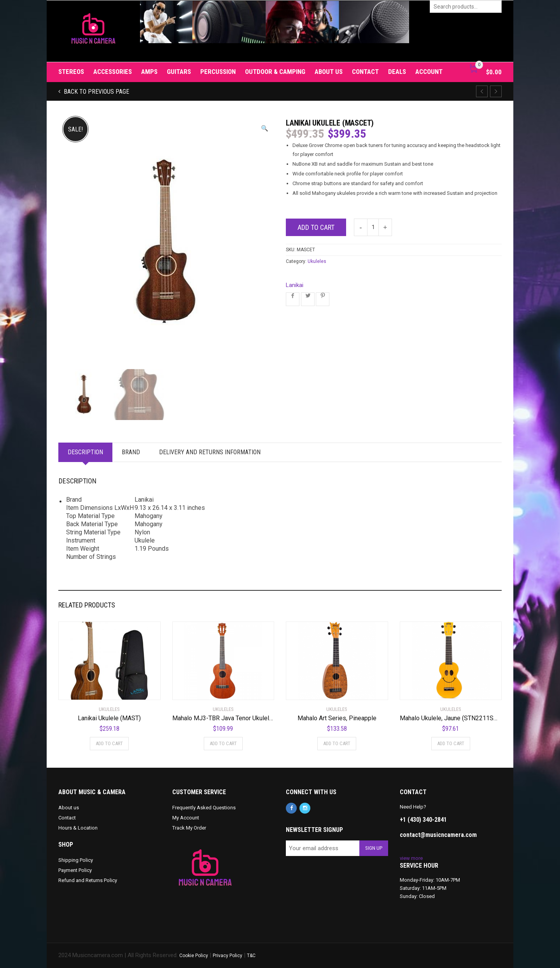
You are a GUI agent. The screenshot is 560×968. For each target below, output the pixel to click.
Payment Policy (75, 870)
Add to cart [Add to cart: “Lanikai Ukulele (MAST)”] (109, 743)
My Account (186, 818)
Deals (397, 72)
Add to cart (316, 227)
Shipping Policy (76, 860)
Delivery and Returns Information (213, 452)
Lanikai (295, 285)
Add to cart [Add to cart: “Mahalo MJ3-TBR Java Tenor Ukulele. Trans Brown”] (223, 743)
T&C (251, 956)
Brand (133, 452)
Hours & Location (78, 828)
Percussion (218, 72)
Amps (149, 72)
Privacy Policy (227, 956)
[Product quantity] (373, 227)
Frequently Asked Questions (204, 808)
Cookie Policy (194, 956)
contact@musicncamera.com (438, 835)
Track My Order (189, 828)
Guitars (179, 72)
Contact (365, 72)
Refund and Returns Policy (88, 880)
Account (429, 72)
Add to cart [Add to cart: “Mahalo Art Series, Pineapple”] (337, 743)
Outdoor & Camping (275, 72)
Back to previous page (96, 92)
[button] (265, 129)
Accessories (113, 72)
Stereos (71, 72)
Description (86, 452)
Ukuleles (317, 261)
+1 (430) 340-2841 (423, 820)
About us (329, 72)
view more (411, 858)
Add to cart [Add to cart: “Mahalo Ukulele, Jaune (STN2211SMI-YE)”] (451, 743)
